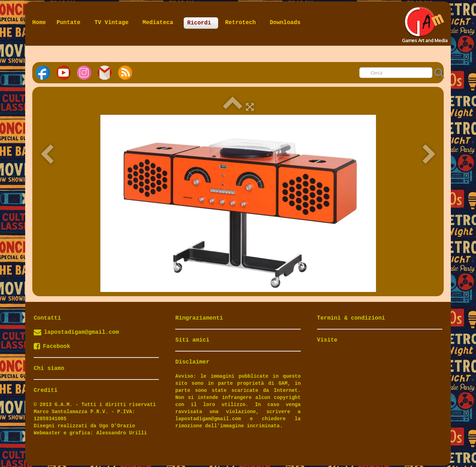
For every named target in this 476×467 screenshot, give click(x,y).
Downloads (285, 23)
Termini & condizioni (351, 318)
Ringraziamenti (199, 318)
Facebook (52, 347)
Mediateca (160, 23)
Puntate (70, 23)
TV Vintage (113, 23)
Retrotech (242, 23)
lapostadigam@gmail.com (81, 332)
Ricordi (201, 23)
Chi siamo (49, 368)
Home (39, 23)
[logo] (424, 23)
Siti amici (192, 340)
